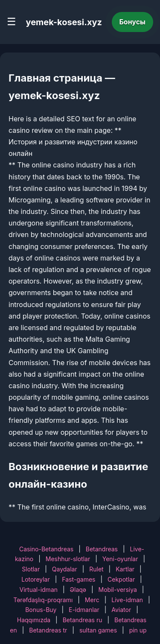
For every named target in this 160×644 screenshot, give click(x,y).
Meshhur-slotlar (68, 559)
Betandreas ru (83, 620)
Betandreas (102, 549)
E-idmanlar (84, 610)
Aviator (121, 610)
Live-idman (127, 600)
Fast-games (79, 579)
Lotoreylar (36, 579)
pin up (138, 630)
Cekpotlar (121, 579)
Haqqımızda (34, 620)
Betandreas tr (48, 630)
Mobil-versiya (118, 590)
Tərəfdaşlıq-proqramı (43, 600)
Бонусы (133, 22)
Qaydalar (65, 569)
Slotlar (31, 569)
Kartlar (125, 569)
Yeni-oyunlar (120, 559)
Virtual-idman (39, 590)
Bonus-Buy (41, 610)
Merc (92, 600)
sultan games (98, 630)
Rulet (96, 569)
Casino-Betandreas (46, 549)
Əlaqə (78, 590)
